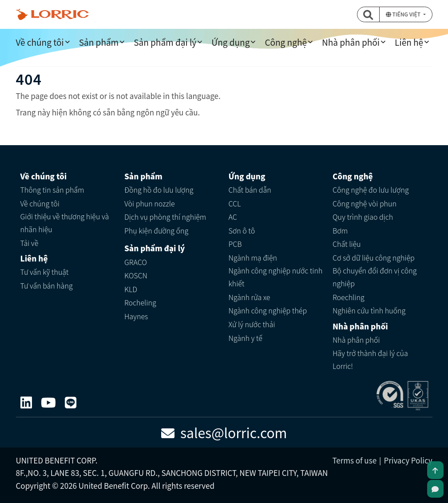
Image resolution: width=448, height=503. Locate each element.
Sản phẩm (99, 42)
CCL (235, 203)
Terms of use (354, 460)
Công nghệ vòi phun (365, 203)
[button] (369, 14)
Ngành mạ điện (253, 257)
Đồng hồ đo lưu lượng (159, 190)
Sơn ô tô (242, 230)
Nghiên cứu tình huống (369, 310)
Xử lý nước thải (252, 324)
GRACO (136, 262)
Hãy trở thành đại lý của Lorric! (370, 359)
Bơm (340, 230)
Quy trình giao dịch (363, 217)
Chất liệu (347, 244)
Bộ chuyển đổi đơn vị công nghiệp (375, 277)
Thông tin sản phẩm (52, 190)
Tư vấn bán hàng (47, 285)
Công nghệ (286, 42)
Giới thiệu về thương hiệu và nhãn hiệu (65, 223)
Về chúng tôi (40, 42)
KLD (131, 289)
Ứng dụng (230, 42)
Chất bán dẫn (250, 190)
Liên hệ (409, 42)
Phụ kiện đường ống (156, 230)
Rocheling (140, 302)
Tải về (30, 243)
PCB (235, 244)
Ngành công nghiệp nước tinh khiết (276, 277)
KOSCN (136, 275)
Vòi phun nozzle (150, 203)
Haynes (136, 316)
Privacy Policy (408, 460)
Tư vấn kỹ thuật (45, 272)
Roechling (349, 297)
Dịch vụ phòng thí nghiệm (165, 217)
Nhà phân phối (351, 42)
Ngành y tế (246, 338)
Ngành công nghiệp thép (268, 310)
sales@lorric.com (224, 432)
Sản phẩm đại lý (165, 42)
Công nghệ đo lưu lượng (371, 190)
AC (233, 217)
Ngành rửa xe (250, 297)
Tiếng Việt (404, 14)
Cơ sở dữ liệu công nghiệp (374, 257)
